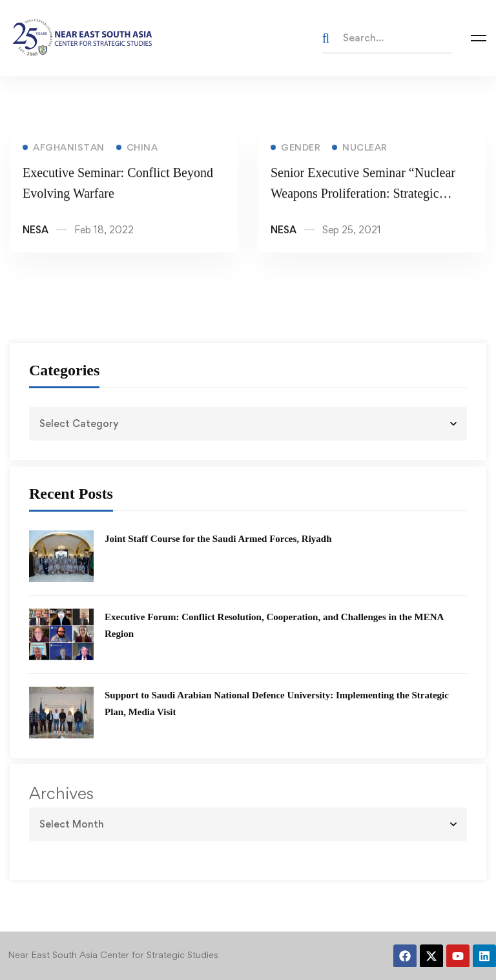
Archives (61, 793)
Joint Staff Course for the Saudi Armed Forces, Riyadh (218, 539)
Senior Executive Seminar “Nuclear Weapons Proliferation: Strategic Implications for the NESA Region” (363, 195)
